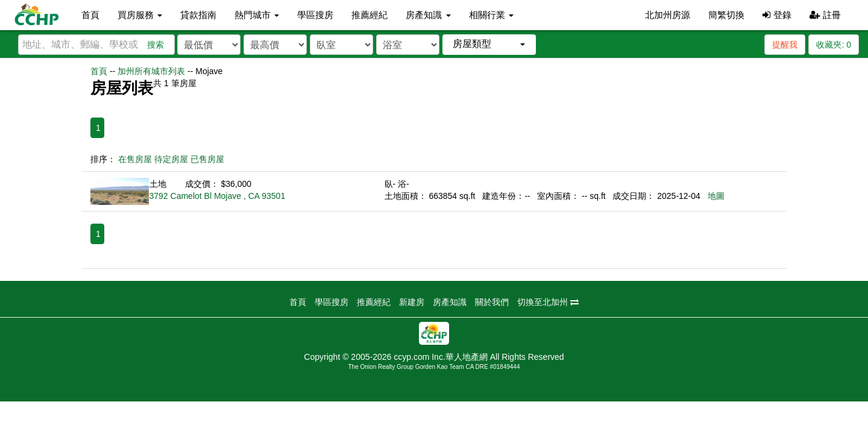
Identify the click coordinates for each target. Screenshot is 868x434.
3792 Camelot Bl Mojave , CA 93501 (218, 196)
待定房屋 (171, 159)
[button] (489, 44)
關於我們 (492, 302)
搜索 (156, 45)
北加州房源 (668, 15)
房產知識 (450, 302)
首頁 (90, 15)
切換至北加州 (548, 302)
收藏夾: (834, 45)
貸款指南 (198, 15)
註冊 (825, 15)
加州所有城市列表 (151, 71)
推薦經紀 (370, 15)
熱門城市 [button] (257, 15)
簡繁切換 (726, 15)
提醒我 (785, 45)
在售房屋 (135, 159)
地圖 (716, 196)
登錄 (777, 15)
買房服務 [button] (140, 15)
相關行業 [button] (491, 15)
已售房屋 (207, 159)
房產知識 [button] (428, 15)
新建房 (412, 302)
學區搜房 (315, 15)
